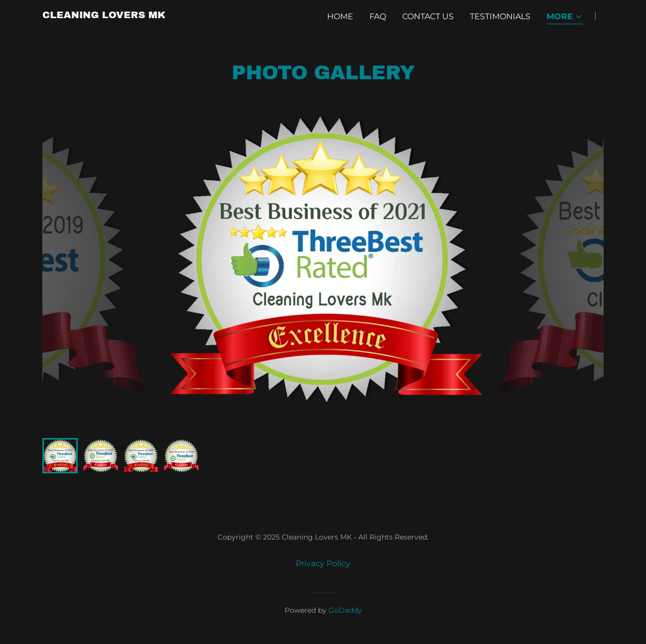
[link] (104, 15)
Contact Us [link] (428, 16)
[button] (565, 17)
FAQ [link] (378, 16)
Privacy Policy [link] (323, 563)
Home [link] (340, 16)
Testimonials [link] (500, 16)
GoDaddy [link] (345, 610)
